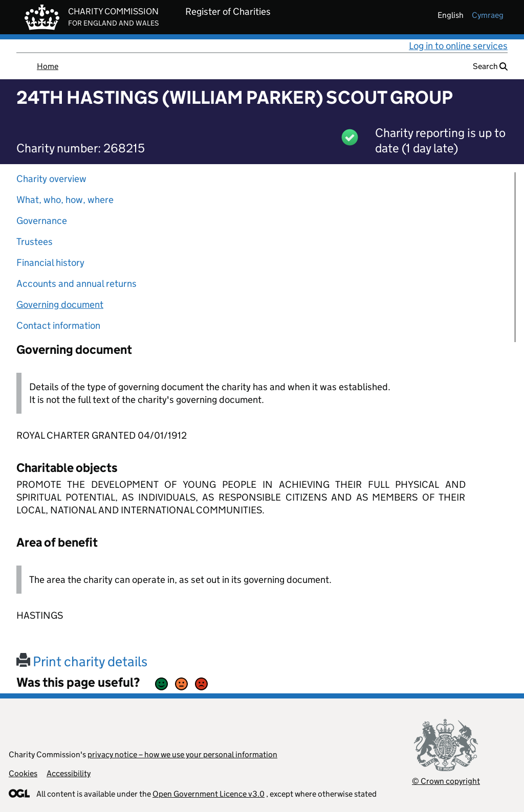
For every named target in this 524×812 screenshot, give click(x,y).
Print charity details (82, 661)
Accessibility (69, 773)
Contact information (58, 325)
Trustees (35, 242)
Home (48, 66)
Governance (42, 221)
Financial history (50, 263)
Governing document (60, 304)
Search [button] (490, 66)
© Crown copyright (446, 781)
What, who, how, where (65, 200)
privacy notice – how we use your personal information (182, 754)
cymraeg (488, 15)
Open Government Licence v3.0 (209, 794)
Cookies (23, 773)
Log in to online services (458, 46)
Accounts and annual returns (77, 284)
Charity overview (51, 179)
